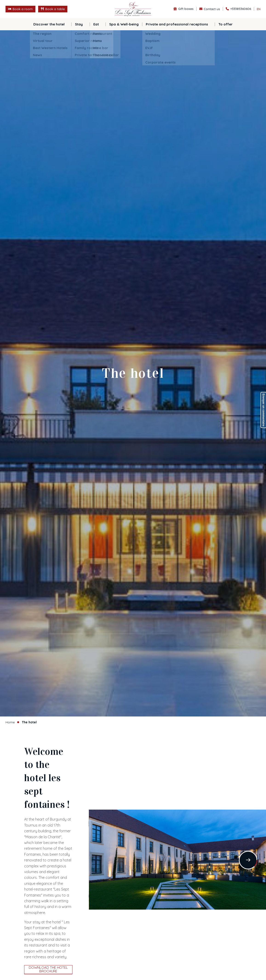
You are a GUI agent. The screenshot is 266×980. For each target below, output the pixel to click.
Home (10, 722)
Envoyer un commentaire (263, 410)
